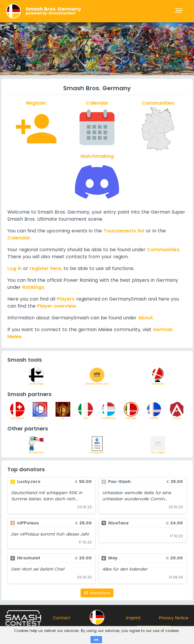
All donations (97, 593)
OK (96, 640)
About (145, 318)
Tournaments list (124, 231)
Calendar (19, 238)
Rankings (33, 287)
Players (66, 299)
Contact (62, 618)
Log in (15, 268)
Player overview (57, 306)
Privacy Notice (174, 618)
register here (45, 268)
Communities (163, 250)
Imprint (133, 618)
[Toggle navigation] (179, 11)
